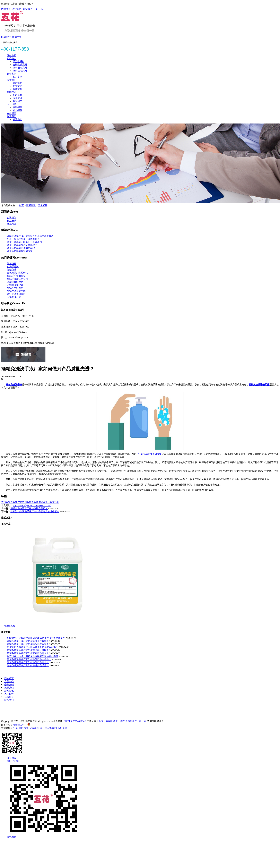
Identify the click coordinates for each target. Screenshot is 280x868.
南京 (37, 728)
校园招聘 (17, 107)
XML (42, 9)
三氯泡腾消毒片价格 (17, 273)
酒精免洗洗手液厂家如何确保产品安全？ (28, 662)
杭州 (55, 728)
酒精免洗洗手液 (30, 502)
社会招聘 (17, 110)
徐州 (21, 728)
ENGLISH (6, 37)
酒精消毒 (12, 263)
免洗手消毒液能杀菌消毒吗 (21, 248)
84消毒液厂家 (14, 297)
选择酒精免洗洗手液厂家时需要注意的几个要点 (35, 512)
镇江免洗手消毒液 (16, 294)
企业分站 (17, 9)
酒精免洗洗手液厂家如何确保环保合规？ (28, 644)
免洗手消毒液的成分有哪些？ (22, 245)
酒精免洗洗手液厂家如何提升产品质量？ (28, 666)
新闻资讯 (12, 92)
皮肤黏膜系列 (20, 65)
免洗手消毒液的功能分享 (20, 251)
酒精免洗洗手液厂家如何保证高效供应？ (28, 650)
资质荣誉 (17, 89)
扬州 (65, 728)
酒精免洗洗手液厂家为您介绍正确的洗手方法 (30, 236)
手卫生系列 (19, 62)
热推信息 (6, 9)
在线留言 (12, 113)
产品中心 (12, 58)
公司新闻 (17, 95)
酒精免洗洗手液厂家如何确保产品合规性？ (29, 659)
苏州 (60, 728)
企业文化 (17, 86)
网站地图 (28, 9)
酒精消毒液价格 (15, 282)
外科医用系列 (20, 71)
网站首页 (12, 55)
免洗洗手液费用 (15, 288)
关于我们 (12, 80)
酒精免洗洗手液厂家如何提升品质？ (29, 508)
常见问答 (17, 101)
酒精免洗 (12, 270)
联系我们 (12, 116)
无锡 (31, 728)
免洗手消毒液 (105, 721)
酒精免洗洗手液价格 (49, 502)
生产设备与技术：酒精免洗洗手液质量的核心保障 (33, 656)
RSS (36, 9)
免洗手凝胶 (13, 267)
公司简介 (17, 83)
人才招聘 (12, 104)
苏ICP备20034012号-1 (75, 721)
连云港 (48, 728)
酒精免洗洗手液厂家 (12, 502)
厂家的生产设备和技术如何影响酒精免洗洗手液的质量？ (36, 638)
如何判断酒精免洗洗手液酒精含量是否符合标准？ (33, 647)
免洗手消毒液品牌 (16, 291)
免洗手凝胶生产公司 (17, 279)
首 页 (21, 205)
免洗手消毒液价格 (16, 276)
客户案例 (17, 77)
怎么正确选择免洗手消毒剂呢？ (23, 239)
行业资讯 (17, 98)
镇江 (42, 728)
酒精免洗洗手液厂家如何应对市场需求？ (28, 653)
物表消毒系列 (20, 68)
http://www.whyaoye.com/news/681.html (32, 505)
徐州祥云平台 (20, 725)
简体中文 (17, 37)
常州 (26, 728)
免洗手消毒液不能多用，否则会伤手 (26, 242)
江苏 (16, 728)
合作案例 (12, 74)
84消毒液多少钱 (15, 285)
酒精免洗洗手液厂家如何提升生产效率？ (28, 641)
